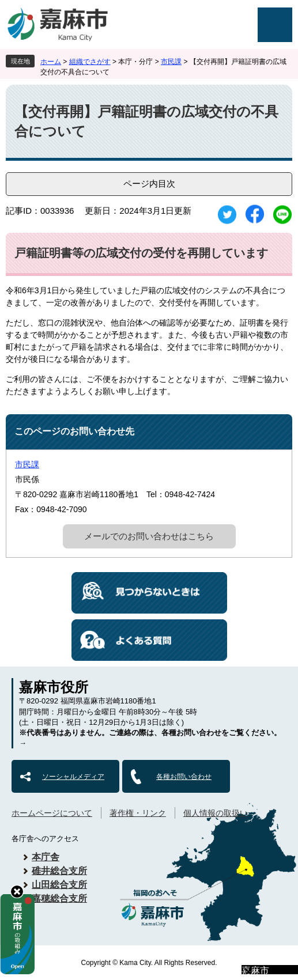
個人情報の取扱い (216, 813)
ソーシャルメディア (73, 777)
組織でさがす (90, 62)
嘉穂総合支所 (59, 898)
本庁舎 (46, 857)
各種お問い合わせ (184, 777)
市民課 (171, 62)
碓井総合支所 (59, 871)
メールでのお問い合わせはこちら (149, 536)
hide (17, 892)
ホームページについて (52, 813)
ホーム (51, 62)
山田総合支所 (59, 885)
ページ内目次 (149, 183)
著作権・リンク (138, 813)
